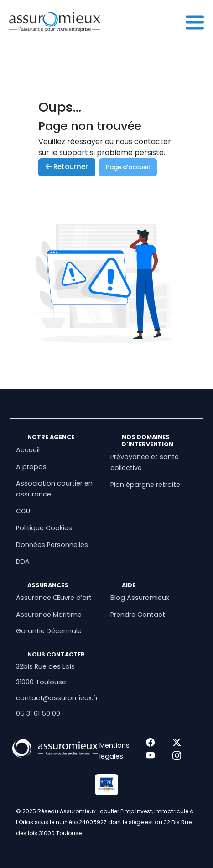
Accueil (28, 450)
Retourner (67, 167)
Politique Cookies (44, 528)
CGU (23, 511)
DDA (23, 562)
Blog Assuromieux (140, 598)
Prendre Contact (138, 615)
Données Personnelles (52, 545)
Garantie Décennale (49, 631)
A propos (31, 467)
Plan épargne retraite (145, 485)
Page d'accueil (128, 167)
